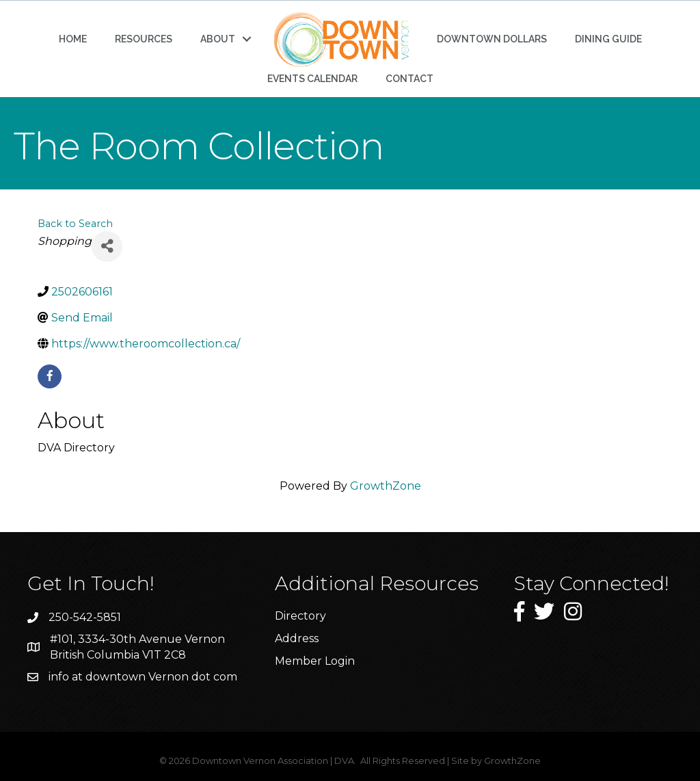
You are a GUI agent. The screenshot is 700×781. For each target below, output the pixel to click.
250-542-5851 (85, 617)
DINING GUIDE (608, 39)
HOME (73, 39)
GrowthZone (386, 486)
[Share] (107, 247)
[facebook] (50, 376)
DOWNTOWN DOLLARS (492, 39)
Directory (300, 616)
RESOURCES (144, 39)
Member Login (315, 661)
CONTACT (409, 79)
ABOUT (218, 39)
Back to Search (75, 224)
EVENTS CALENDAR (312, 79)
